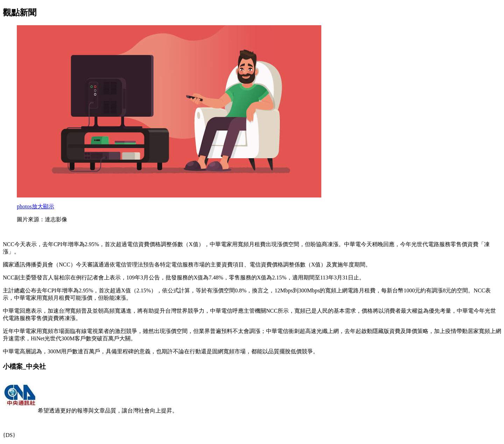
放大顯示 (36, 206)
